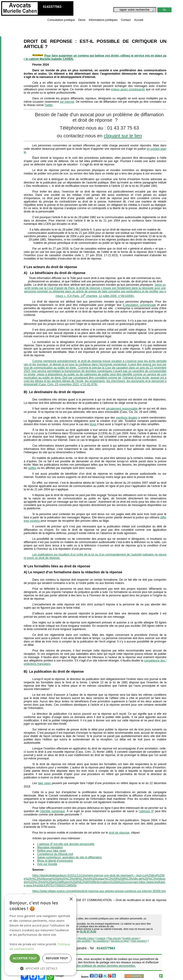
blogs (93, 424)
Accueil (139, 20)
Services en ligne (120, 941)
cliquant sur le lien (123, 136)
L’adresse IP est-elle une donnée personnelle (66, 844)
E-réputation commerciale (139, 305)
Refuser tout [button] (57, 958)
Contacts (101, 938)
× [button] (71, 899)
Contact (126, 20)
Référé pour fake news (52, 851)
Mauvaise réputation (50, 847)
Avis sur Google (47, 864)
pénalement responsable (122, 409)
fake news (44, 783)
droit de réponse (119, 833)
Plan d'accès (114, 938)
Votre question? (139, 941)
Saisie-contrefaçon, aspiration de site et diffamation (70, 857)
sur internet (67, 102)
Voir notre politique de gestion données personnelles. (102, 966)
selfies (32, 468)
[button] (41, 968)
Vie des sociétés (82, 941)
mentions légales (127, 418)
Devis (82, 20)
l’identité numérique (52, 811)
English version (131, 938)
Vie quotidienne (101, 941)
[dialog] (41, 935)
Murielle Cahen (86, 938)
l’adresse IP (146, 811)
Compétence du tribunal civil (55, 854)
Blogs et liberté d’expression (55, 861)
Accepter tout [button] (25, 958)
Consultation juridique (61, 20)
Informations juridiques (103, 20)
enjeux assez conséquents (128, 89)
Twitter (48, 105)
